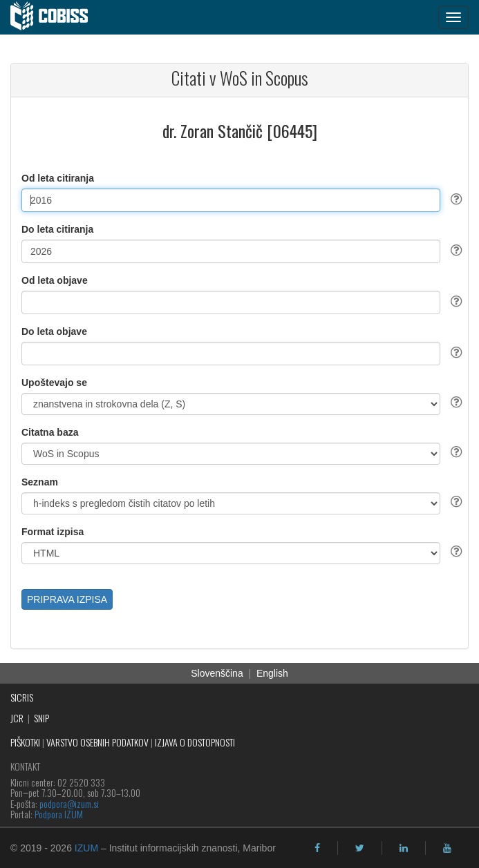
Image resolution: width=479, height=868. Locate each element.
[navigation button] (453, 17)
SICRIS (22, 697)
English (272, 673)
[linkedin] (404, 848)
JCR (17, 718)
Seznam (40, 482)
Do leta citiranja (57, 229)
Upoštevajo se (54, 383)
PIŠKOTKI (25, 742)
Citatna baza (50, 432)
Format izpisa (53, 532)
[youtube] (447, 848)
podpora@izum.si (69, 803)
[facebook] (317, 848)
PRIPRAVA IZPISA (67, 599)
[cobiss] (56, 17)
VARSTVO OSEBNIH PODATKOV (97, 742)
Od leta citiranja (58, 178)
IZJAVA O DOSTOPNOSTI (195, 742)
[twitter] (360, 848)
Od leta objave (55, 280)
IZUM (86, 848)
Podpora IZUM (59, 814)
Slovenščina (217, 673)
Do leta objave (54, 331)
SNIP (41, 718)
